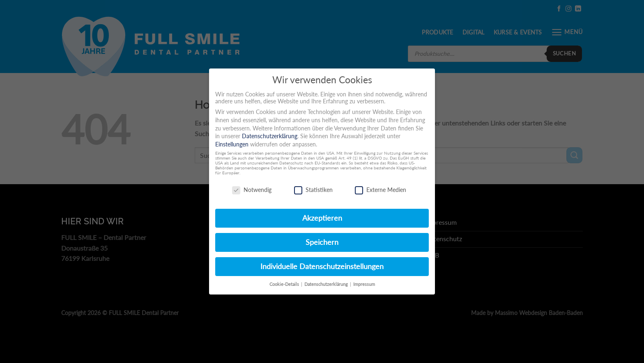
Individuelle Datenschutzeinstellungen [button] (322, 266)
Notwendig (252, 190)
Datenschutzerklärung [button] (327, 284)
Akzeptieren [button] (322, 218)
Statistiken (313, 190)
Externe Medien (381, 190)
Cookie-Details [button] (285, 284)
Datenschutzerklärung (270, 136)
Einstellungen (232, 144)
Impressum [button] (364, 284)
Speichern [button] (322, 242)
